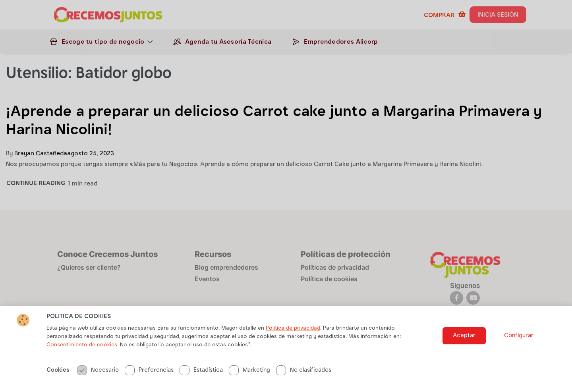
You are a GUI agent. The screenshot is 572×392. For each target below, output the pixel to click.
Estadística (201, 371)
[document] (286, 196)
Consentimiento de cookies (82, 346)
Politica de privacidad (293, 329)
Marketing (249, 371)
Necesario (98, 371)
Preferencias (149, 371)
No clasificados (304, 371)
